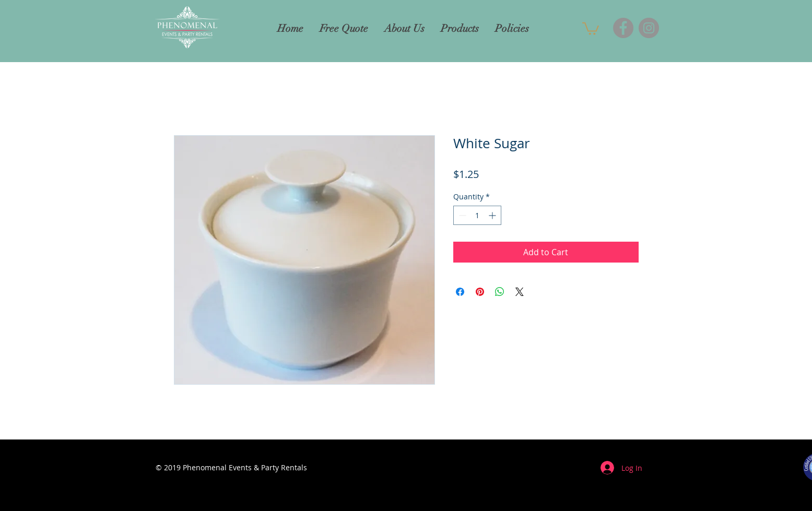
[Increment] (493, 215)
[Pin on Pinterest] (480, 292)
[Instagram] (649, 28)
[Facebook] (623, 28)
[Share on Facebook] (460, 292)
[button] (591, 28)
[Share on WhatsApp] (500, 292)
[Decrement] (461, 215)
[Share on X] (520, 292)
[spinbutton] (477, 215)
